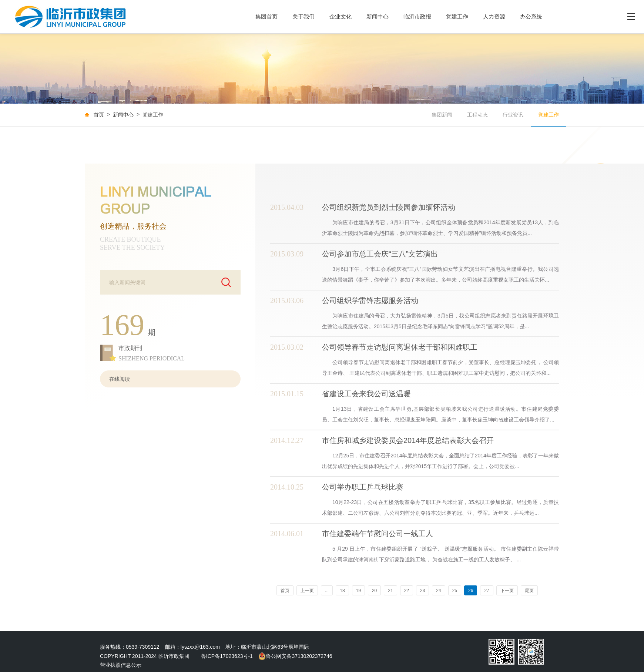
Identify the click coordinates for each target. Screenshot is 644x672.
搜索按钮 (226, 283)
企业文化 (341, 16)
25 (455, 591)
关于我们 (303, 16)
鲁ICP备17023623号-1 (227, 656)
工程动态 (477, 115)
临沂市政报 (417, 16)
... (327, 591)
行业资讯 (513, 115)
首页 (99, 115)
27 (487, 591)
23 (422, 591)
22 (407, 591)
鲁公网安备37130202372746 (295, 656)
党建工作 (457, 16)
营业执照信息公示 (121, 665)
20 (374, 591)
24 (438, 591)
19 (358, 591)
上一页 (307, 591)
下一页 (507, 591)
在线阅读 (120, 379)
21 (390, 591)
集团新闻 (442, 115)
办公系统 (531, 16)
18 (342, 591)
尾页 (529, 591)
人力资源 (494, 16)
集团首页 (266, 16)
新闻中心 (378, 16)
